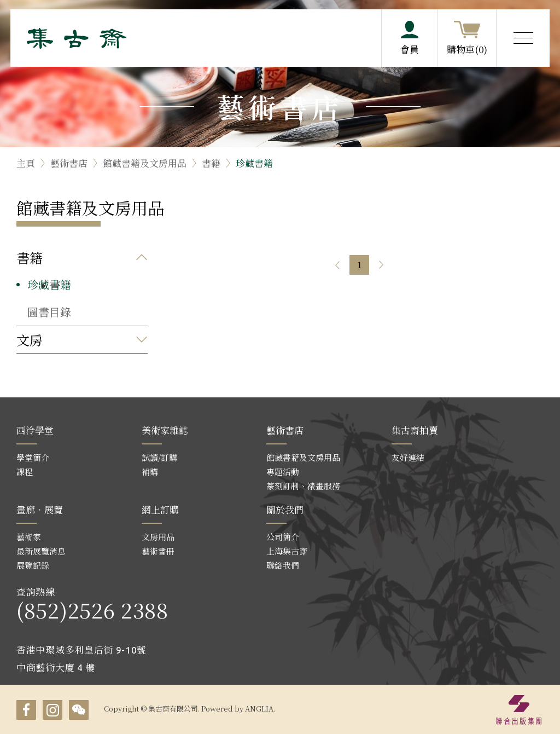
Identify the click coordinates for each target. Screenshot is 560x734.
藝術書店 (69, 163)
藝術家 (29, 537)
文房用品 (158, 537)
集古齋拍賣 (415, 430)
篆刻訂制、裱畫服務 (303, 486)
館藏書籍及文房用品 (145, 163)
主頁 (26, 163)
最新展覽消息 (41, 551)
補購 (150, 472)
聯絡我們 (283, 565)
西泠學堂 (35, 430)
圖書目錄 (49, 312)
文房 (30, 340)
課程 (25, 472)
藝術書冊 (158, 551)
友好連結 (408, 457)
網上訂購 (160, 509)
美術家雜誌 (165, 430)
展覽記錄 (33, 565)
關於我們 (285, 509)
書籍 (211, 163)
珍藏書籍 (254, 163)
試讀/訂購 (159, 457)
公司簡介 (283, 537)
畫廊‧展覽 (40, 509)
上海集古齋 (287, 551)
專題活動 (283, 472)
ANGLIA (259, 709)
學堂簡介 (33, 457)
